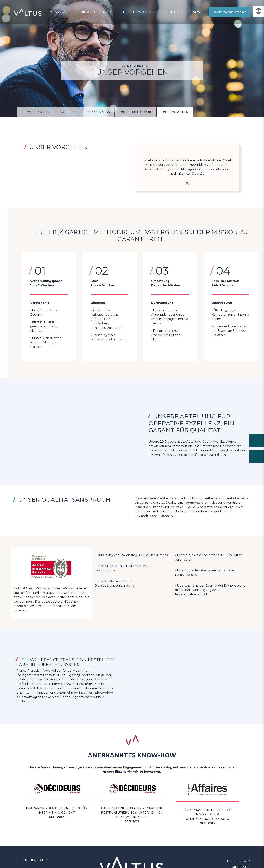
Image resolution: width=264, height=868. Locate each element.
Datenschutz (239, 861)
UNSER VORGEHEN (175, 112)
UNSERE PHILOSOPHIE (136, 112)
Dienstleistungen (139, 12)
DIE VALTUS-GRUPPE (97, 12)
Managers (174, 12)
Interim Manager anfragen (229, 12)
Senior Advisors (97, 112)
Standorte (61, 12)
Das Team (67, 112)
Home (120, 66)
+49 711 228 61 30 (35, 860)
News (197, 12)
